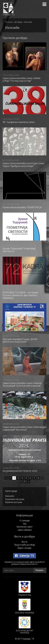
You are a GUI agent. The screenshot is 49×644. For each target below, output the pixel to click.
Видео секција (24, 548)
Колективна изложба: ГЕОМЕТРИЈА (22, 207)
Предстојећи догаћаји (25, 545)
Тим (24, 524)
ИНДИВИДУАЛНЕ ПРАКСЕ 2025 (20, 471)
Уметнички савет (24, 527)
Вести (24, 542)
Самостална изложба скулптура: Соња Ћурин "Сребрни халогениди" (23, 165)
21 (21, 481)
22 (25, 481)
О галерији (25, 521)
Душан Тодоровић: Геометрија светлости (19, 250)
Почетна (9, 22)
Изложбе (28, 22)
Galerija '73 (25, 556)
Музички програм (14, 502)
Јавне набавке (25, 530)
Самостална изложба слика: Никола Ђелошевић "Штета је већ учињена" (22, 384)
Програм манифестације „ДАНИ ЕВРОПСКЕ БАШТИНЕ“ (20, 340)
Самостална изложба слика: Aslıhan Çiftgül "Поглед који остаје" (22, 80)
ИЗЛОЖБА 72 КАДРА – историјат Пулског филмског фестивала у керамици (21, 295)
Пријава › (40, 570)
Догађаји (18, 22)
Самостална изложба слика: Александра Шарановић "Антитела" (24, 428)
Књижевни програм (15, 499)
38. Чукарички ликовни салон (19, 122)
